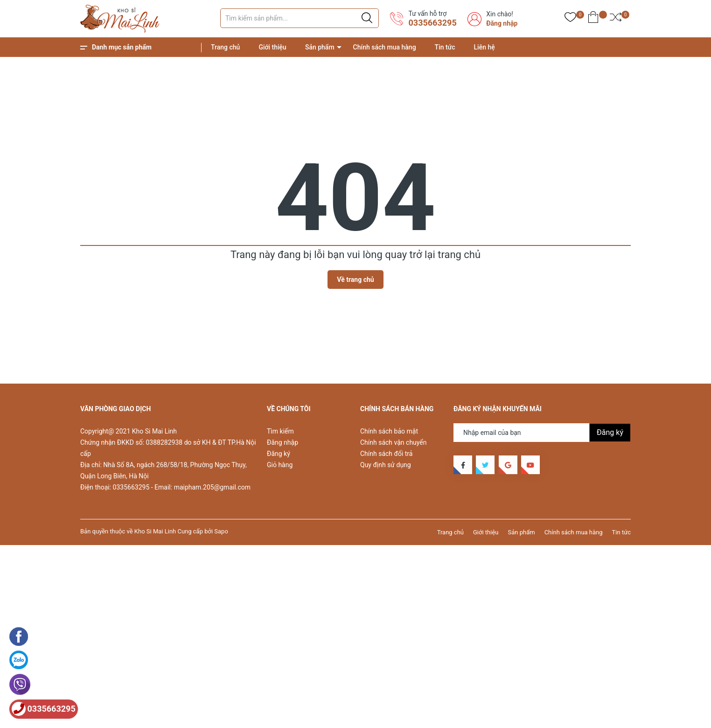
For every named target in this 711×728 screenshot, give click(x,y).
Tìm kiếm (280, 431)
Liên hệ (484, 47)
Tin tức (445, 47)
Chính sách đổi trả (386, 454)
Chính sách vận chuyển (394, 442)
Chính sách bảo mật (389, 431)
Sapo (221, 531)
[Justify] (367, 18)
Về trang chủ (355, 280)
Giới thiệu (272, 47)
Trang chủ (225, 47)
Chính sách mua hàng (385, 47)
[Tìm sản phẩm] (300, 18)
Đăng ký (279, 454)
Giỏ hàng (280, 465)
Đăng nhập (502, 23)
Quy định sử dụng (386, 465)
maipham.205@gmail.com (212, 487)
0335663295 (432, 23)
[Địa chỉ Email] (542, 433)
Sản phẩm (320, 47)
